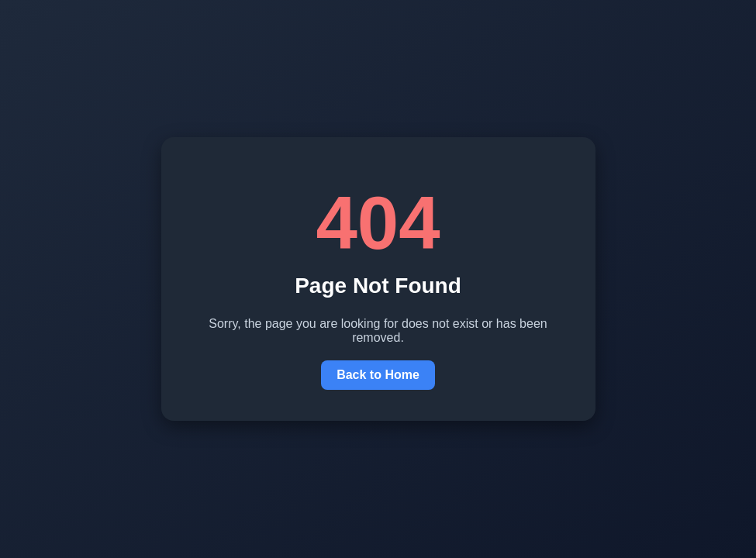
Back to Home (378, 375)
